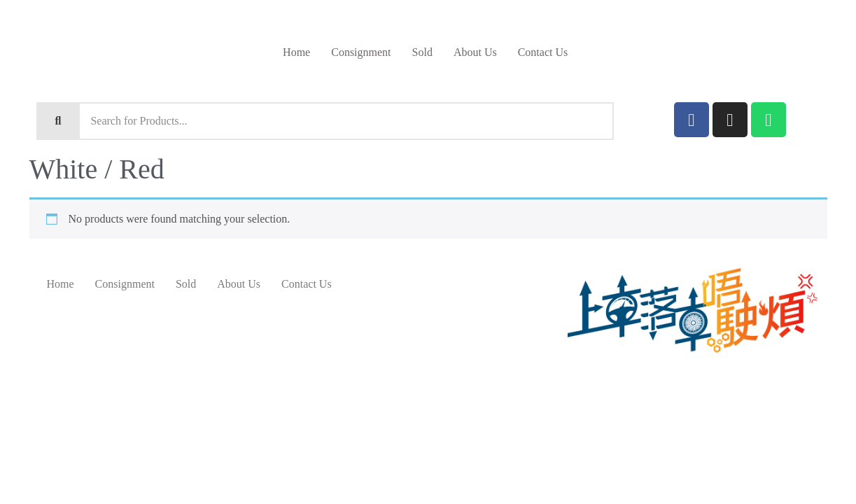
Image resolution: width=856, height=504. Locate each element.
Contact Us (543, 52)
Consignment (361, 52)
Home (296, 52)
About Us (475, 52)
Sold (422, 52)
